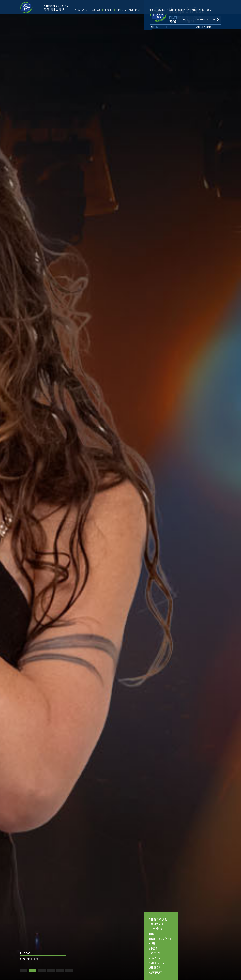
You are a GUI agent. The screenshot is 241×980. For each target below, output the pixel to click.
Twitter (175, 31)
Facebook (165, 31)
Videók (153, 948)
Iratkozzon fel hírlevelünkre (166, 38)
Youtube (170, 31)
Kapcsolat (155, 972)
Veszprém (155, 958)
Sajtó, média (157, 963)
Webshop (154, 968)
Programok (156, 924)
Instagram (180, 31)
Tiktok (185, 31)
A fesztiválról (158, 919)
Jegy (152, 934)
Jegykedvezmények (160, 939)
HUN (152, 30)
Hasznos (154, 953)
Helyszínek (156, 929)
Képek (152, 944)
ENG (157, 30)
